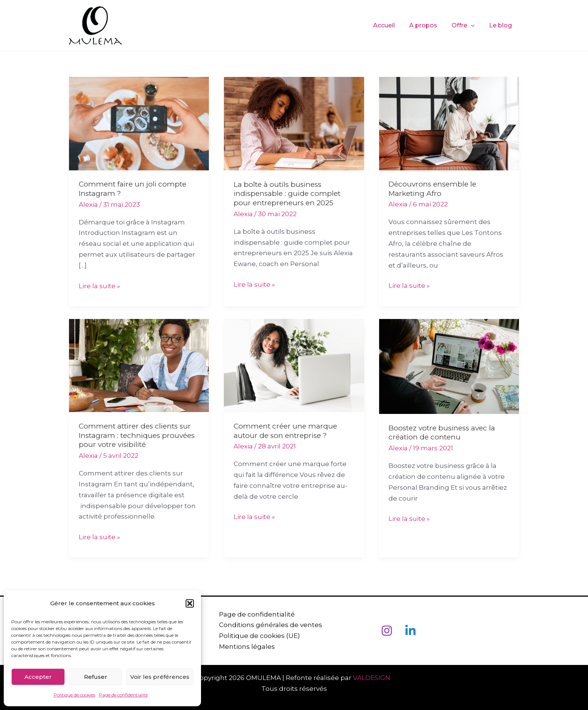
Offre (466, 25)
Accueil (392, 25)
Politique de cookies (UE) (259, 636)
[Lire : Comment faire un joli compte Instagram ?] (139, 123)
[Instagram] (387, 631)
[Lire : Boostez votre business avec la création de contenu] (449, 366)
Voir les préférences (160, 677)
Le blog (502, 25)
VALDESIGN (373, 678)
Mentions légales (247, 647)
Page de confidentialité (123, 695)
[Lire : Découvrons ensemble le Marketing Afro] (449, 123)
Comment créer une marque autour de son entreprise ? (285, 431)
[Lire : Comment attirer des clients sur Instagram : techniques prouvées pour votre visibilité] (139, 365)
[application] (474, 25)
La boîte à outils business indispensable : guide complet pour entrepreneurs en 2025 (287, 194)
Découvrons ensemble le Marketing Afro (432, 189)
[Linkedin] (410, 631)
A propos (429, 25)
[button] (190, 603)
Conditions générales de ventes (271, 625)
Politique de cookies (74, 695)
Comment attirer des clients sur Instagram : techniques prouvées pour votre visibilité (137, 435)
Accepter (38, 677)
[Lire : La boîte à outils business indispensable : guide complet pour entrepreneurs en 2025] (294, 123)
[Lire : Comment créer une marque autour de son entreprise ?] (294, 365)
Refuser (96, 677)
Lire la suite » (99, 285)
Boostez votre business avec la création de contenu (442, 433)
